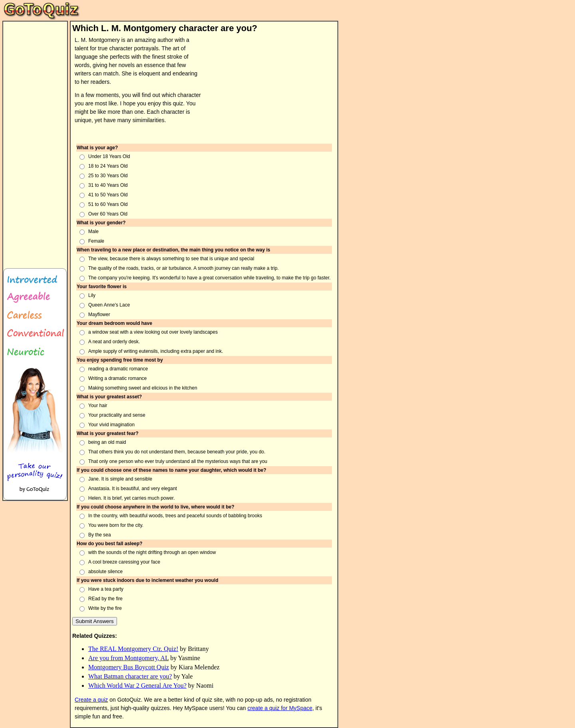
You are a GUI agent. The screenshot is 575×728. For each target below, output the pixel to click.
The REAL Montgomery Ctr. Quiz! (133, 649)
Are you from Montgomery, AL (128, 658)
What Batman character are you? (130, 676)
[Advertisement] (274, 87)
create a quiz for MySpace (280, 708)
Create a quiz (91, 700)
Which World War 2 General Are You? (137, 685)
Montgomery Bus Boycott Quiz (129, 667)
